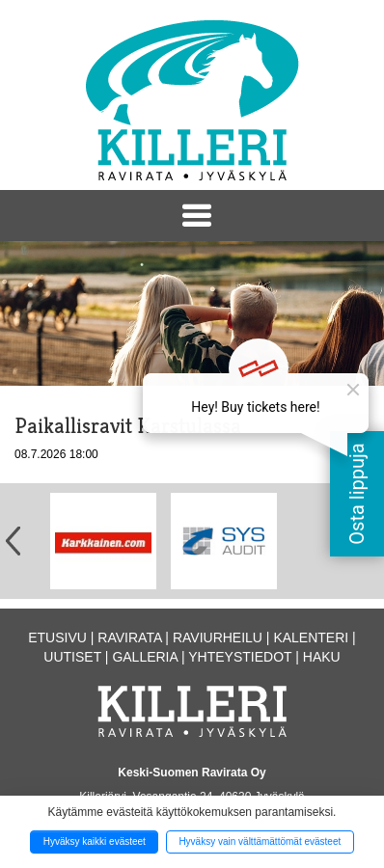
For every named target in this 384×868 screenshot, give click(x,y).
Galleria (145, 657)
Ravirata (129, 637)
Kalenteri (311, 637)
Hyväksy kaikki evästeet (95, 841)
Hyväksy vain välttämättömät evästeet (260, 841)
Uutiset (72, 657)
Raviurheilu (218, 637)
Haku (322, 657)
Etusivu (57, 637)
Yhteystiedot (240, 657)
